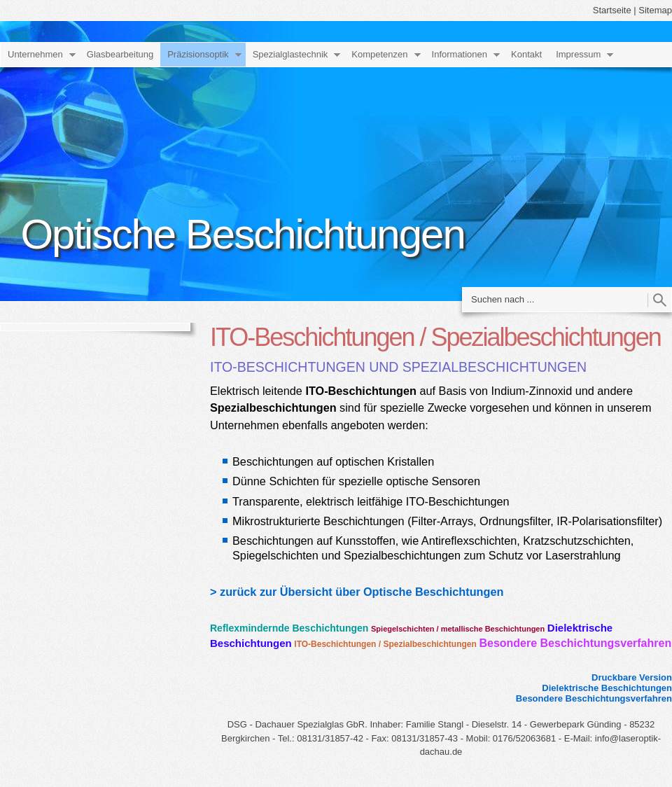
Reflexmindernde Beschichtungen (289, 628)
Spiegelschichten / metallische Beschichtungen (458, 629)
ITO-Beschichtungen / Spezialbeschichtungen (385, 644)
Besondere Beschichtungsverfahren (575, 643)
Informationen (460, 54)
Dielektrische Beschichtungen (607, 688)
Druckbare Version (632, 677)
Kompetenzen (379, 54)
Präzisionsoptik (198, 54)
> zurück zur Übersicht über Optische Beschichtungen (357, 592)
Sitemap (655, 10)
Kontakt (526, 54)
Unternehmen (35, 54)
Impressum (578, 54)
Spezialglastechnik (290, 54)
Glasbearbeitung (120, 54)
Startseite (612, 10)
